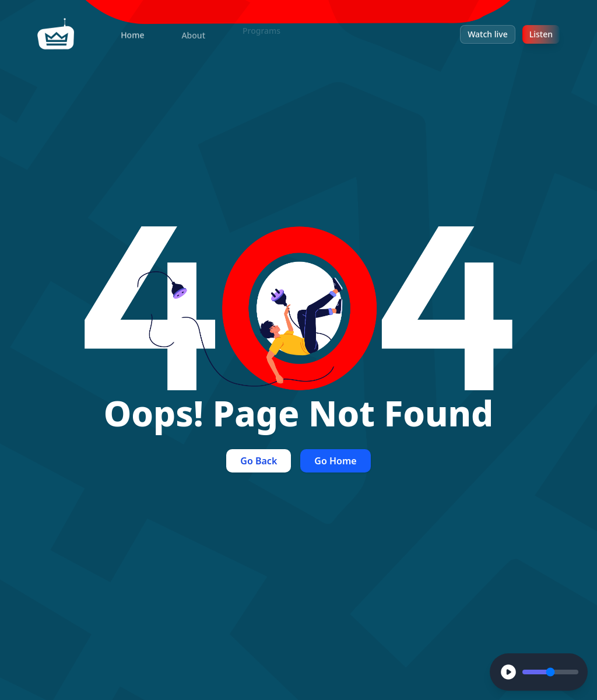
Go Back (259, 461)
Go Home (335, 461)
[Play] (508, 672)
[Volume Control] (550, 672)
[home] (56, 31)
